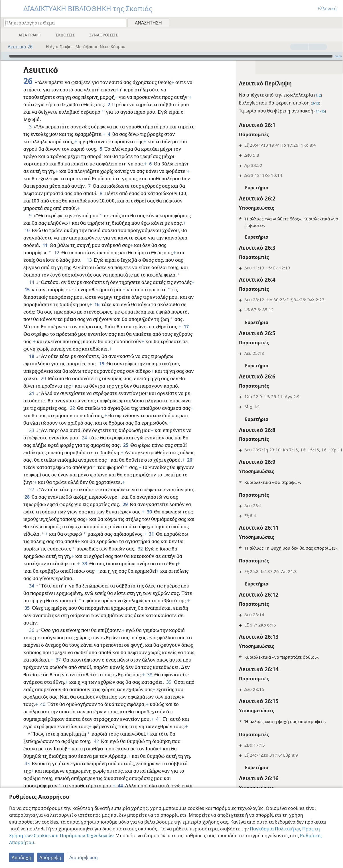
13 (89, 260)
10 (27, 230)
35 (40, 608)
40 (100, 704)
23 (32, 430)
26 (49, 467)
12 (57, 253)
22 (72, 408)
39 (51, 689)
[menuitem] (336, 22)
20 (53, 378)
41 (41, 726)
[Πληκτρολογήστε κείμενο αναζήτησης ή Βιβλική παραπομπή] (62, 23)
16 (112, 304)
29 (125, 504)
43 (27, 771)
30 (149, 512)
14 (32, 282)
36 (32, 630)
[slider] (171, 56)
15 (49, 290)
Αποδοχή (22, 857)
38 (27, 682)
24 (84, 438)
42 (96, 749)
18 (32, 356)
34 (32, 586)
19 (102, 364)
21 (32, 393)
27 (32, 490)
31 (187, 534)
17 (57, 334)
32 (173, 549)
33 (106, 564)
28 (38, 497)
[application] (172, 56)
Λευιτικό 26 (17, 47)
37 (76, 660)
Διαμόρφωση (84, 857)
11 (45, 245)
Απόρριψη (50, 857)
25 (126, 445)
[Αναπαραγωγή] (4, 56)
